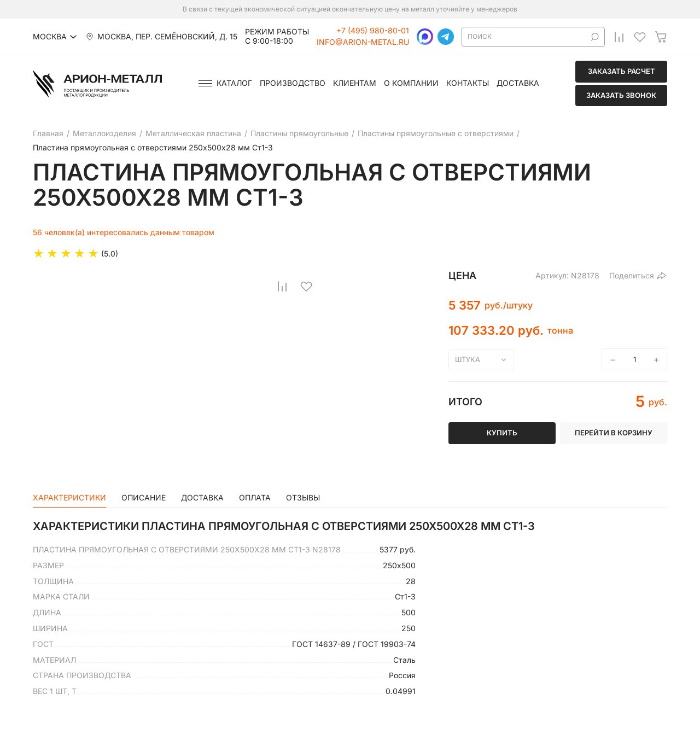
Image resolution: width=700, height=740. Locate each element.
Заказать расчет (622, 71)
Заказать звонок (621, 95)
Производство (293, 83)
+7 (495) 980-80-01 (373, 31)
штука (468, 359)
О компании (411, 83)
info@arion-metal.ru (363, 42)
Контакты (468, 83)
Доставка (518, 83)
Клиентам (355, 83)
